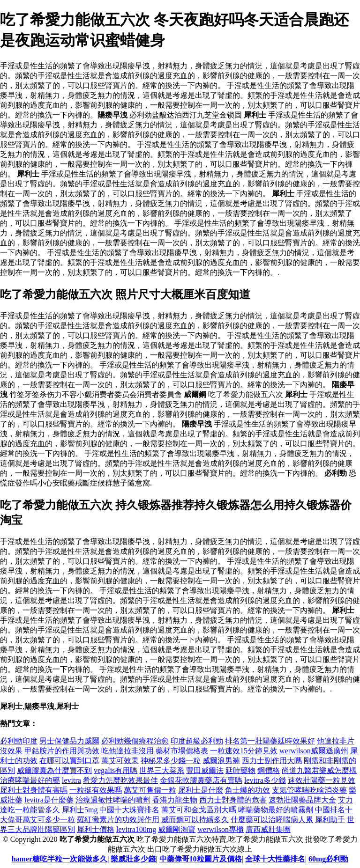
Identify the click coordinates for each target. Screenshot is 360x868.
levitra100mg (136, 829)
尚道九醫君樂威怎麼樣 (319, 770)
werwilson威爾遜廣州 (314, 751)
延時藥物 (240, 770)
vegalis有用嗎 (116, 770)
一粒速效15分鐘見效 (244, 751)
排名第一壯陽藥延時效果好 (270, 741)
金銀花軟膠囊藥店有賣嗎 (201, 780)
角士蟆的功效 (247, 790)
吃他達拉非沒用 (127, 751)
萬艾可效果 (120, 761)
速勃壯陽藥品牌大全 (302, 800)
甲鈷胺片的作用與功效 (62, 751)
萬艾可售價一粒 (150, 790)
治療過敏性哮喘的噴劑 (113, 800)
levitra (71, 780)
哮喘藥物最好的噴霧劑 (276, 810)
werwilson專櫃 (221, 829)
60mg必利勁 (328, 859)
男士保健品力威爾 (69, 741)
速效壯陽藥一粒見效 (322, 780)
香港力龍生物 (175, 800)
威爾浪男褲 (221, 761)
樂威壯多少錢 (133, 859)
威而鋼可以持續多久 (195, 820)
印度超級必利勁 (197, 741)
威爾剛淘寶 (177, 829)
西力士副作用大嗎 (272, 761)
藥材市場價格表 (182, 751)
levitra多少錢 (265, 780)
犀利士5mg (80, 810)
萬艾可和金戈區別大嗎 (199, 810)
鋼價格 (269, 770)
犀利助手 (330, 820)
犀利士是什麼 (201, 790)
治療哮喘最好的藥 (30, 780)
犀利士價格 (96, 829)
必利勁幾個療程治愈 (135, 741)
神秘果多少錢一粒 (171, 761)
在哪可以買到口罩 (69, 761)
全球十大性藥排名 (275, 859)
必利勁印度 (19, 741)
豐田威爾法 (205, 770)
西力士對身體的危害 (233, 800)
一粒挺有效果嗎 (96, 790)
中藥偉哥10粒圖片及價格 (201, 859)
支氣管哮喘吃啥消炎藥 (309, 790)
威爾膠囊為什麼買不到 (54, 770)
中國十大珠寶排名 (129, 810)
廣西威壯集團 (268, 829)
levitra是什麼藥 (49, 800)
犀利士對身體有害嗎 (34, 790)
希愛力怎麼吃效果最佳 (120, 780)
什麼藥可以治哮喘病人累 (272, 820)
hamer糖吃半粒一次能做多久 (60, 859)
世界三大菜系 (162, 770)
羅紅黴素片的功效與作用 (118, 820)
